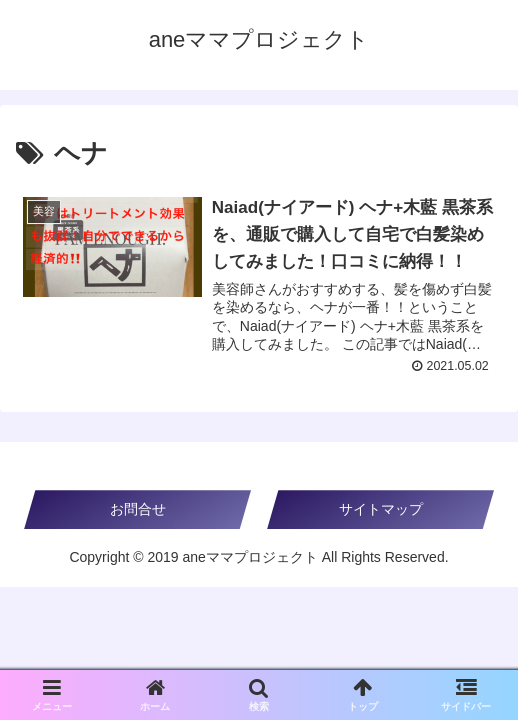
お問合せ (138, 509)
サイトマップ (381, 509)
